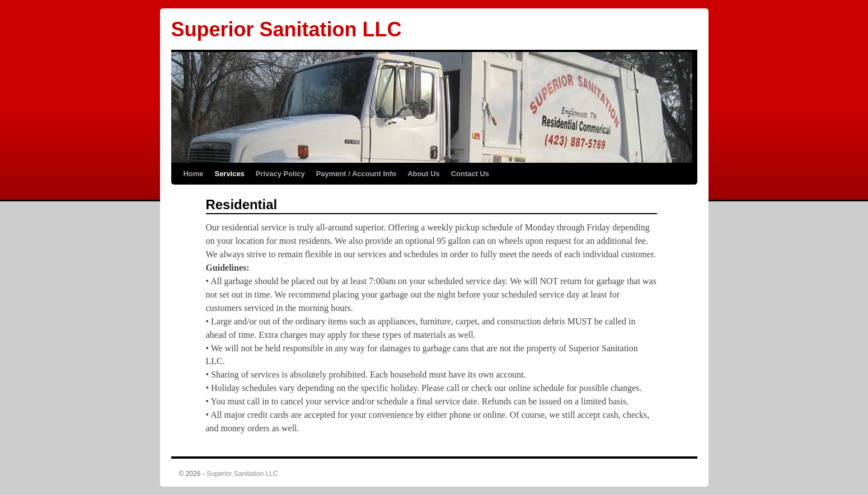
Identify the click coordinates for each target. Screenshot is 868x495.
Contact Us (470, 174)
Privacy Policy (280, 174)
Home (194, 174)
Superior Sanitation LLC (287, 29)
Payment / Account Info (356, 174)
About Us (424, 174)
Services (230, 174)
